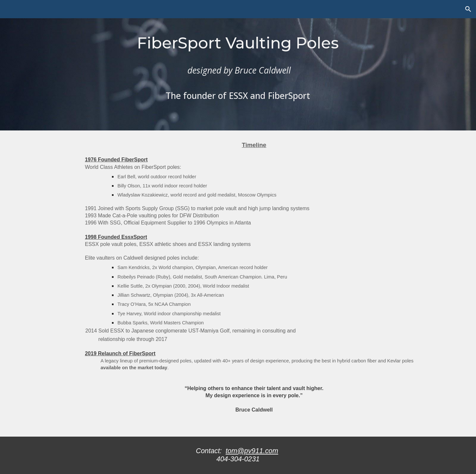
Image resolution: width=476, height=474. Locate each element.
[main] (238, 65)
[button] (468, 9)
